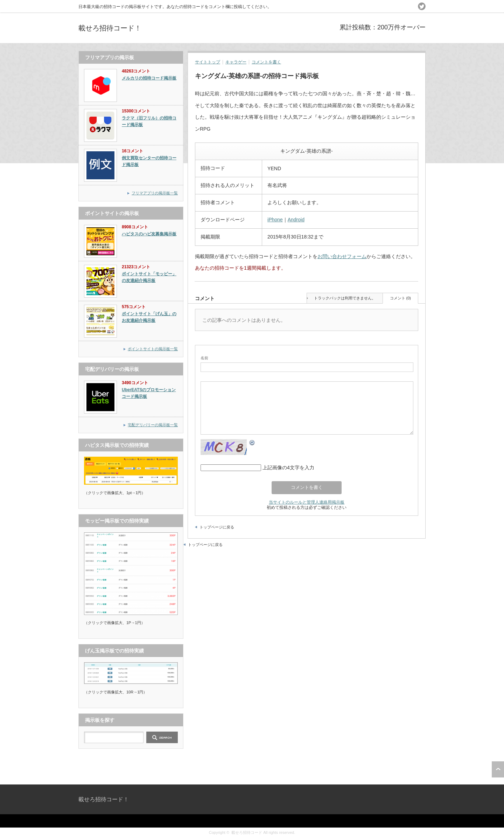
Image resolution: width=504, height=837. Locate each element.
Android (296, 220)
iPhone (275, 220)
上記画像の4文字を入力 (288, 468)
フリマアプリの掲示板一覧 (155, 193)
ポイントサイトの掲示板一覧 (153, 349)
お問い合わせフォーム (342, 256)
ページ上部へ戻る (498, 769)
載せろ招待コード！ (110, 28)
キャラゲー (236, 62)
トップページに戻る (217, 527)
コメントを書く (266, 62)
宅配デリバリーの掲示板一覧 (153, 425)
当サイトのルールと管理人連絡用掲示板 (307, 502)
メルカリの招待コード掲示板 (149, 78)
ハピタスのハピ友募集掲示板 (149, 234)
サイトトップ (208, 62)
